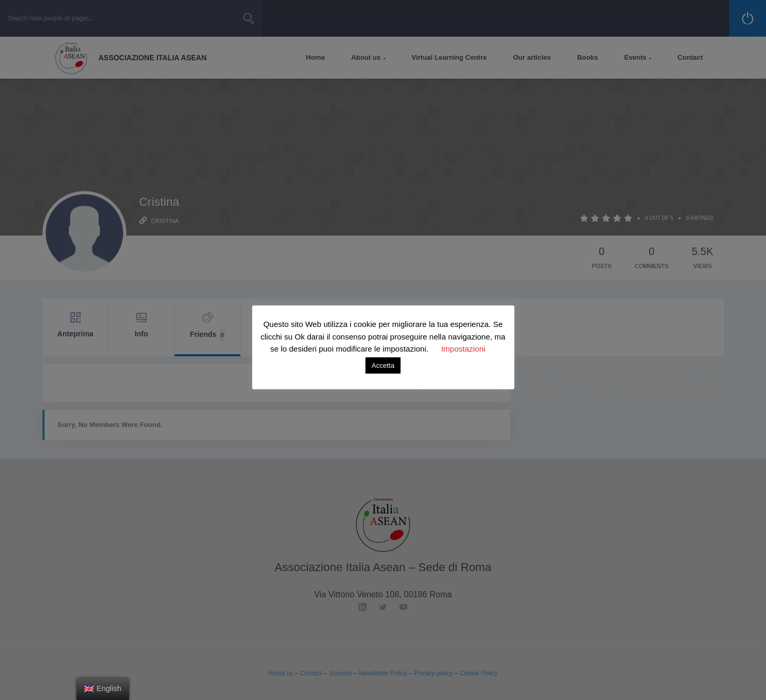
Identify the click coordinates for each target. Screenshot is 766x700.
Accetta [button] (383, 365)
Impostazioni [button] (463, 349)
